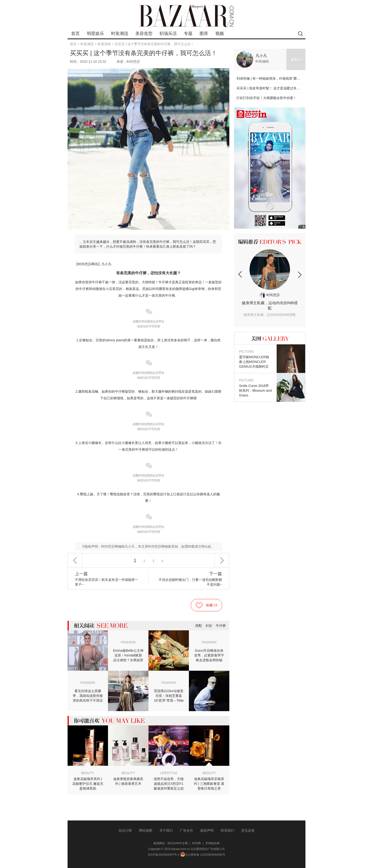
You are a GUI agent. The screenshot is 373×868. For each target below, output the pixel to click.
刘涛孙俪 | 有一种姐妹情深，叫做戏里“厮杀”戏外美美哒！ (279, 78)
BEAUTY (88, 773)
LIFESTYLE (169, 773)
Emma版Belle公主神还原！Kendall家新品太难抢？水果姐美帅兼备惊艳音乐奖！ (128, 656)
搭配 (199, 626)
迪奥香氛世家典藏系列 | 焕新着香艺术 (128, 781)
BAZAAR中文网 (178, 843)
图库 (204, 34)
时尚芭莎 (270, 295)
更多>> (296, 59)
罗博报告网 (212, 843)
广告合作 (186, 830)
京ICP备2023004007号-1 (164, 855)
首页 (75, 34)
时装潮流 (120, 34)
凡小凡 (261, 56)
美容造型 (144, 34)
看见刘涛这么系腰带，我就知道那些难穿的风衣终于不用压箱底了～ (88, 696)
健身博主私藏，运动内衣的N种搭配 (270, 309)
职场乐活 (168, 34)
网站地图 (146, 830)
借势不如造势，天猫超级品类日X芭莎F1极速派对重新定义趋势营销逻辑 (169, 784)
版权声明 (207, 830)
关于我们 (166, 830)
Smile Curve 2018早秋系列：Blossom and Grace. (255, 388)
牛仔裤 (221, 626)
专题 (188, 34)
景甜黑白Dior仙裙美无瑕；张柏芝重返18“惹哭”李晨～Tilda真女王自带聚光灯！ (169, 696)
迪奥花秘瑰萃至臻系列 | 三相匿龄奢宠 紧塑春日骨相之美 (209, 784)
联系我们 (227, 830)
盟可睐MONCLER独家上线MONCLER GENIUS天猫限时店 (255, 359)
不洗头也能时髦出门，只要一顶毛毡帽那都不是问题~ (190, 579)
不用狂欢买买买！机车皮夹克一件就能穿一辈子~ (107, 579)
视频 (220, 34)
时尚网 (196, 843)
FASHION (128, 642)
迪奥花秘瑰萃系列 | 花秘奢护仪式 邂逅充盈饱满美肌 (88, 784)
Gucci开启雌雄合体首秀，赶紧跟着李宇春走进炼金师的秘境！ (209, 656)
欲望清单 (104, 44)
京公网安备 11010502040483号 (203, 855)
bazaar (186, 16)
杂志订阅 (125, 830)
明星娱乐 (95, 34)
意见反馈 (248, 830)
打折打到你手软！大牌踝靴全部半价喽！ (266, 98)
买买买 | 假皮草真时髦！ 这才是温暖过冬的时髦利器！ (277, 88)
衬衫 (209, 626)
